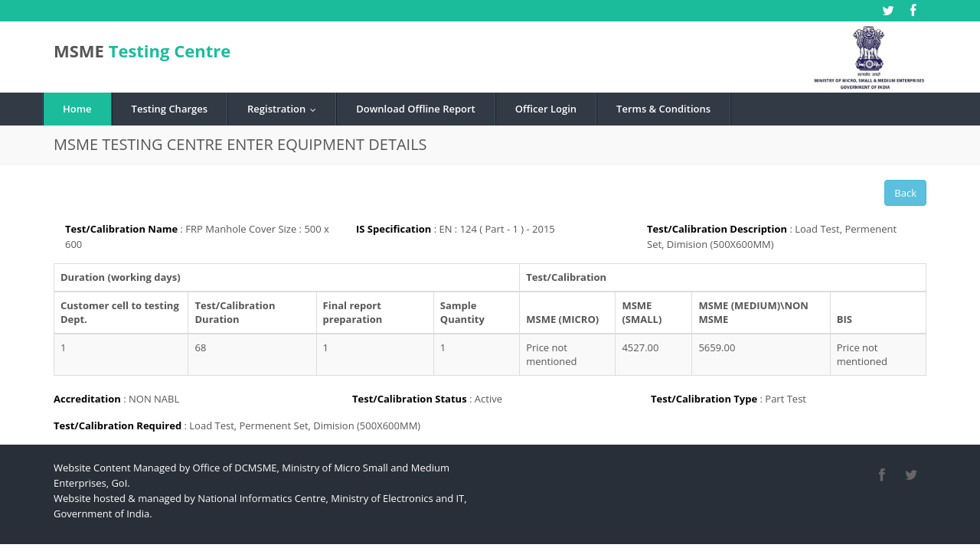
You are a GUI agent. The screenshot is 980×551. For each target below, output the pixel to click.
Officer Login (546, 109)
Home (77, 109)
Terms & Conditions (663, 109)
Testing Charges (170, 109)
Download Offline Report (415, 109)
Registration (285, 109)
